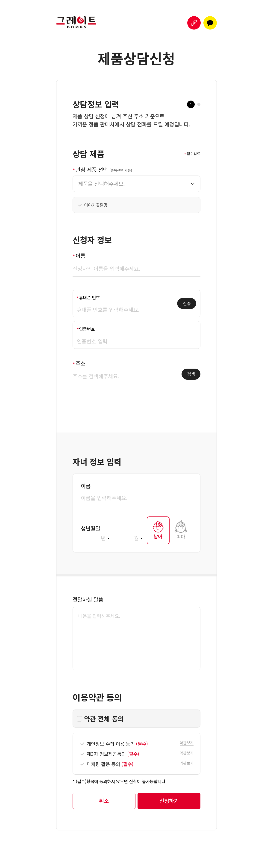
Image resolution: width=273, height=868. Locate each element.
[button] (194, 23)
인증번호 (87, 329)
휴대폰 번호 (89, 297)
